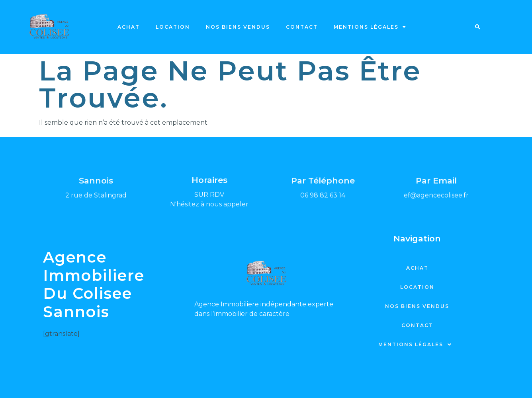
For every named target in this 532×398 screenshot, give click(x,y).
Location (173, 27)
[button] (478, 27)
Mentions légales (370, 27)
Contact (302, 27)
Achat (129, 27)
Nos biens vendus (238, 27)
